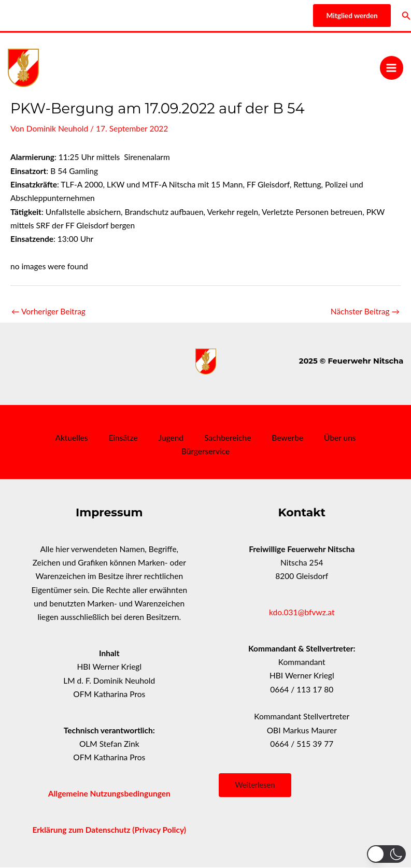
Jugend (171, 438)
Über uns (340, 438)
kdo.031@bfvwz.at (302, 612)
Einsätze (123, 438)
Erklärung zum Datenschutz (82, 830)
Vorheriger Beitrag (48, 311)
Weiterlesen (255, 785)
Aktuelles (71, 438)
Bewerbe (287, 438)
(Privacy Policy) (159, 830)
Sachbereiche (228, 438)
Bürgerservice (205, 451)
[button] (386, 854)
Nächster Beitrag (365, 311)
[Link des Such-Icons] (406, 16)
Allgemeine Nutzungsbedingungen (109, 793)
